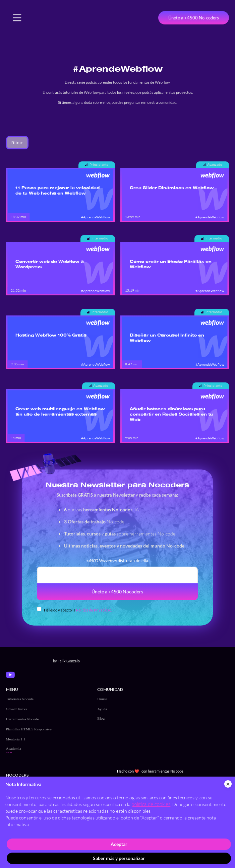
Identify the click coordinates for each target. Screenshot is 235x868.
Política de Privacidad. (94, 610)
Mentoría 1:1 (16, 739)
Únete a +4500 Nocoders (117, 592)
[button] (17, 18)
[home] (53, 18)
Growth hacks (16, 709)
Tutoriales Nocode (20, 699)
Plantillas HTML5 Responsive (29, 729)
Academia (14, 748)
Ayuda (102, 709)
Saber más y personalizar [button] (119, 858)
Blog (101, 718)
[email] (117, 575)
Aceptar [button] (119, 844)
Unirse (102, 699)
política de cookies (151, 804)
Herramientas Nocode (22, 719)
